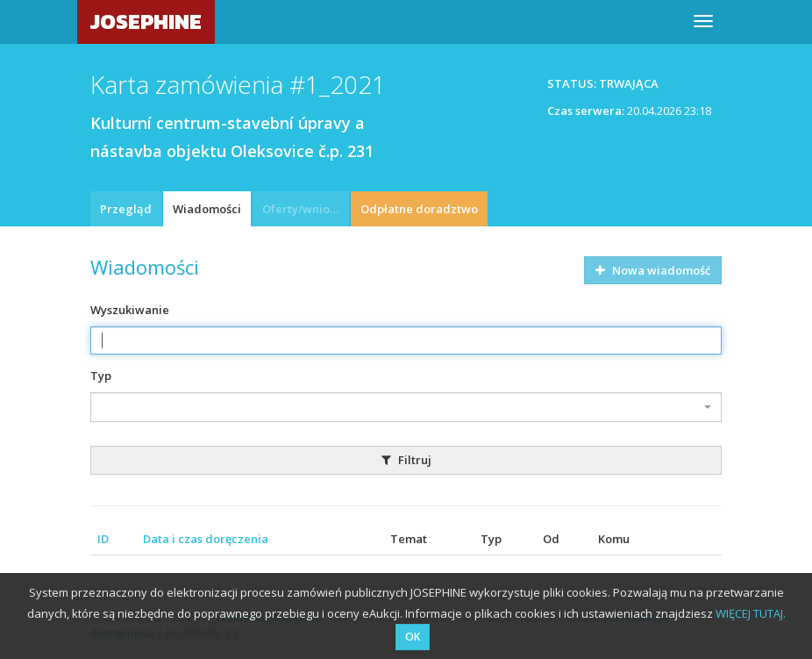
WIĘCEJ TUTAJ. (751, 613)
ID (103, 539)
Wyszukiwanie (130, 310)
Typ (101, 376)
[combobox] (406, 407)
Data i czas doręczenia (206, 539)
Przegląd (126, 209)
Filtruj (406, 460)
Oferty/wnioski (303, 209)
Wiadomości (207, 209)
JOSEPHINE (146, 21)
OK (413, 637)
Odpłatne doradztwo (419, 209)
